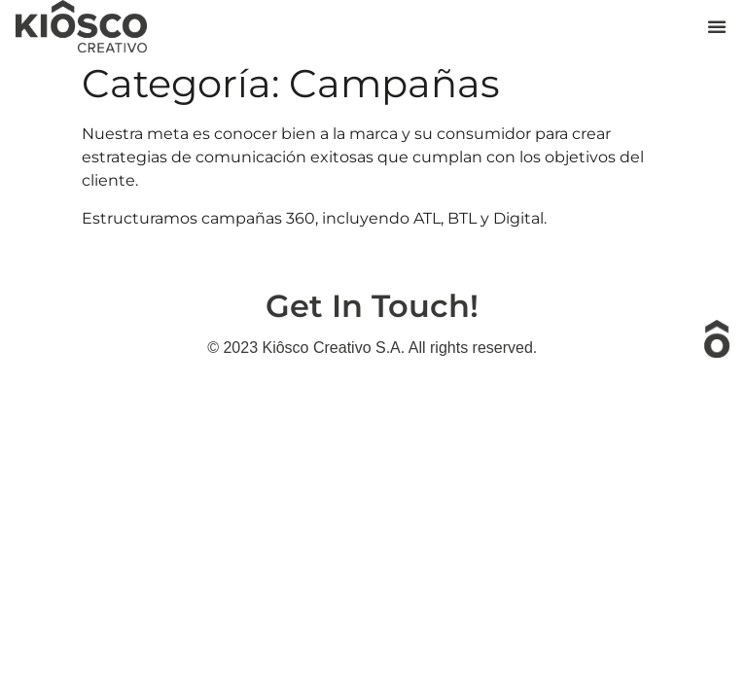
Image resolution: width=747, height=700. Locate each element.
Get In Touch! (372, 306)
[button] (717, 26)
